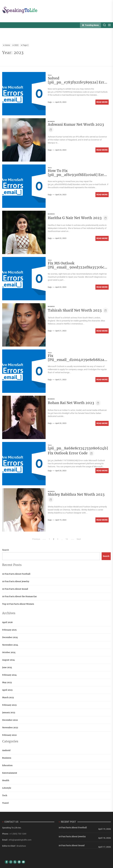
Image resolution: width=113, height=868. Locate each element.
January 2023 (9, 712)
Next (79, 539)
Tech (50, 75)
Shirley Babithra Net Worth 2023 (76, 494)
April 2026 (7, 622)
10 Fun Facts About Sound (15, 589)
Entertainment (10, 773)
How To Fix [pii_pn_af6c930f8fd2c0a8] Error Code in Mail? (78, 175)
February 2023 (9, 705)
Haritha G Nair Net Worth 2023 (75, 218)
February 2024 (9, 675)
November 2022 (10, 728)
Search (6, 550)
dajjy (50, 102)
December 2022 (10, 720)
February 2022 (9, 735)
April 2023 (7, 690)
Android (6, 750)
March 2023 (8, 697)
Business (51, 121)
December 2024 (10, 637)
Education (7, 765)
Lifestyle (7, 788)
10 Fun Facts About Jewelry (16, 581)
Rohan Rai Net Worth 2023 (71, 403)
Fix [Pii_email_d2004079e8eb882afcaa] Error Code (78, 360)
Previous (36, 539)
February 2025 (9, 630)
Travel (5, 803)
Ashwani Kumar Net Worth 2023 (76, 125)
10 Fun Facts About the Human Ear (19, 596)
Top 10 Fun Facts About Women (18, 604)
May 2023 (7, 682)
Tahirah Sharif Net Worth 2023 (75, 310)
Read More (102, 102)
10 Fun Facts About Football (16, 574)
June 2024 (7, 667)
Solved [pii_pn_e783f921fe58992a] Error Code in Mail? (78, 83)
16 (67, 539)
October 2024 (9, 652)
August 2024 (8, 660)
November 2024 (10, 645)
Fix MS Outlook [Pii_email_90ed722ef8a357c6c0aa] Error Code (78, 268)
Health (6, 780)
